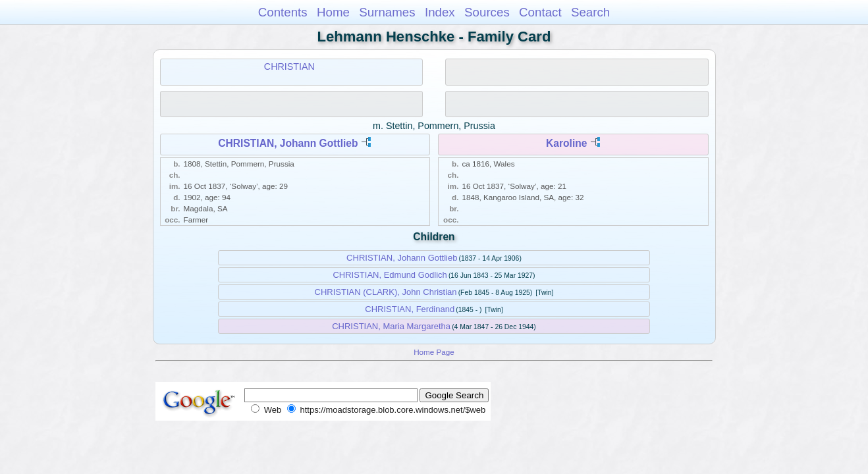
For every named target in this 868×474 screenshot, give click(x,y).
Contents (283, 12)
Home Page (434, 352)
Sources (487, 12)
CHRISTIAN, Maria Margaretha (391, 326)
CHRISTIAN (289, 66)
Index (440, 12)
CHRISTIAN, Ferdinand (410, 309)
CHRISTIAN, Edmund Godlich (390, 275)
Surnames (387, 12)
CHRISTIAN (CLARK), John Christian (386, 292)
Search (590, 12)
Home (333, 12)
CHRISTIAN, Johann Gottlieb (288, 143)
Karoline (566, 143)
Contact (540, 12)
